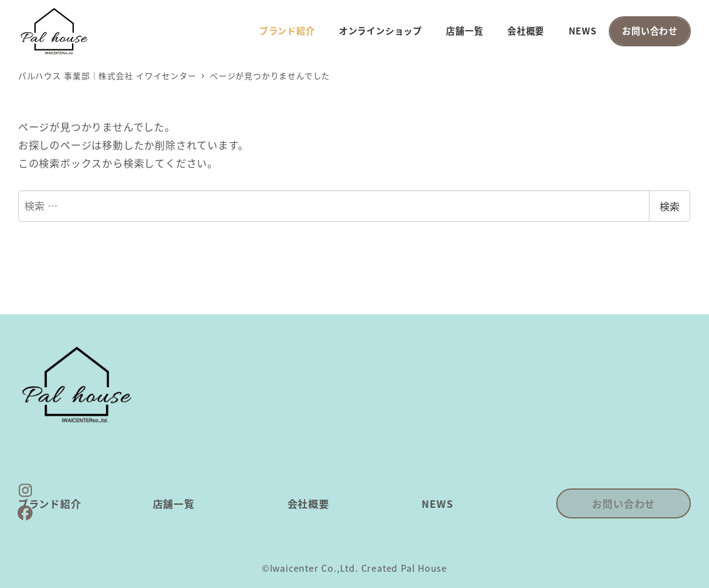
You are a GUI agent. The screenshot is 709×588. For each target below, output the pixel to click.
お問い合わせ (624, 503)
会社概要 (308, 503)
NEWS (437, 503)
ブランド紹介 (50, 503)
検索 (670, 206)
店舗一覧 (174, 503)
